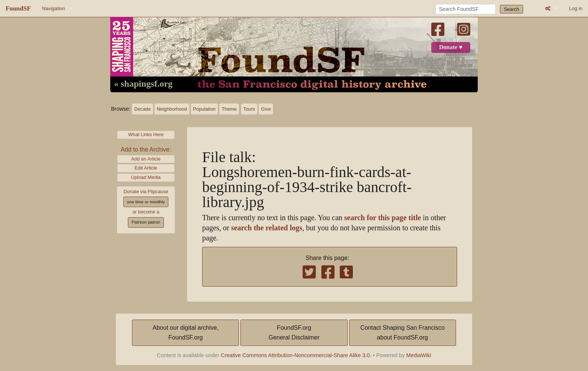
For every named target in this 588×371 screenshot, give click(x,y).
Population (204, 109)
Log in (576, 8)
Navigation (53, 8)
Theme (229, 109)
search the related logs (267, 228)
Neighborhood (172, 109)
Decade (142, 109)
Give (266, 109)
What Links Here (146, 134)
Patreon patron (146, 222)
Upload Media (146, 177)
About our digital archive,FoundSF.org (186, 333)
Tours (249, 109)
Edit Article (146, 168)
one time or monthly (146, 202)
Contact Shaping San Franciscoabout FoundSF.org (403, 333)
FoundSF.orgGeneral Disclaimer (294, 333)
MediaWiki (418, 355)
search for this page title (383, 218)
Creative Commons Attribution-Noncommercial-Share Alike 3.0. (296, 355)
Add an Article (146, 159)
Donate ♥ (451, 47)
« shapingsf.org (143, 84)
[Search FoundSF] (466, 9)
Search (512, 9)
